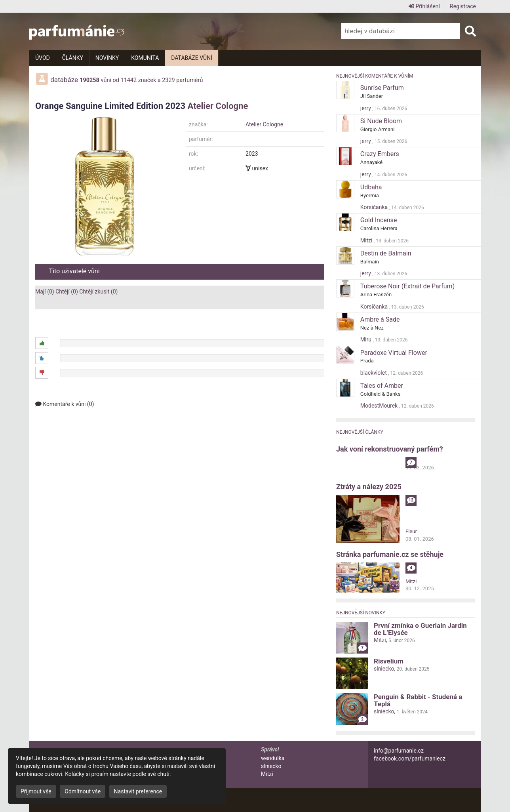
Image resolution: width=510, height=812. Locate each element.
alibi (410, 460)
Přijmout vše (36, 791)
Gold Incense (379, 220)
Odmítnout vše (83, 791)
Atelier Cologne (218, 106)
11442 (129, 80)
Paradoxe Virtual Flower (394, 353)
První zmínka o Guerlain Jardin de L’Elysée (420, 629)
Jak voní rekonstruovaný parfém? (390, 449)
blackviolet (374, 373)
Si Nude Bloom (381, 121)
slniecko (384, 669)
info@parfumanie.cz (399, 751)
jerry (366, 108)
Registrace (463, 6)
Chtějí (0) (67, 292)
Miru (367, 339)
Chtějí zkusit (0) (98, 292)
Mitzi (367, 240)
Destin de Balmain (386, 253)
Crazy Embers (380, 154)
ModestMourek (380, 406)
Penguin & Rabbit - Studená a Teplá (418, 700)
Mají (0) (45, 292)
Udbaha (371, 187)
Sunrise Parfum (382, 88)
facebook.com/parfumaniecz (410, 759)
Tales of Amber (382, 386)
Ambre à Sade (380, 319)
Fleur (411, 531)
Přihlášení (424, 6)
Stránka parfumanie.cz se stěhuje (390, 554)
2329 (168, 80)
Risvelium (389, 661)
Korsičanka (375, 207)
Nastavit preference (138, 791)
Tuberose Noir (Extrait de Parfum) (407, 286)
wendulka (273, 758)
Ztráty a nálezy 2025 (369, 487)
